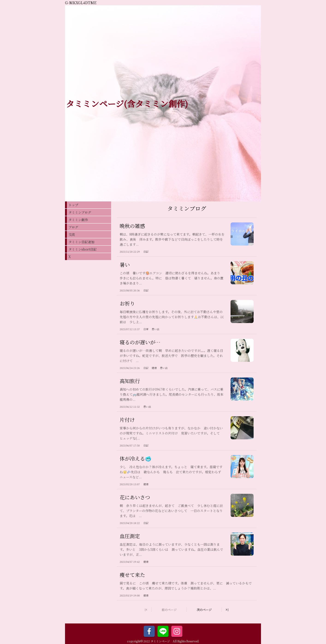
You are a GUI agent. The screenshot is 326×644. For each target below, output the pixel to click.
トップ (73, 205)
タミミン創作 (78, 220)
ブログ (73, 227)
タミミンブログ (80, 212)
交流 (72, 234)
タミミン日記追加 (81, 242)
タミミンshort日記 (83, 249)
